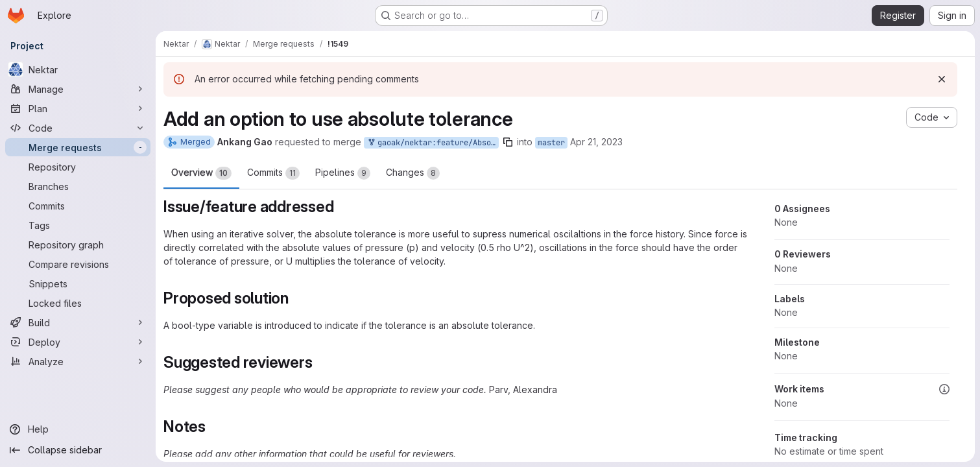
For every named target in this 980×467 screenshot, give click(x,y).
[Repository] (78, 167)
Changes (413, 173)
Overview (201, 173)
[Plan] (78, 108)
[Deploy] (78, 342)
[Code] (78, 128)
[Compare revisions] (78, 264)
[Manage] (78, 89)
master (551, 143)
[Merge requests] (78, 147)
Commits (273, 173)
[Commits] (78, 206)
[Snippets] (78, 283)
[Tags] (78, 225)
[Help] (78, 429)
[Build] (78, 322)
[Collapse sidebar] (78, 450)
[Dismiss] (942, 79)
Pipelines (343, 173)
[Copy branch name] (508, 142)
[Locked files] (78, 303)
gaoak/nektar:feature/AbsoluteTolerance (433, 143)
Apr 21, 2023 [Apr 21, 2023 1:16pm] (596, 142)
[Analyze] (78, 361)
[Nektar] (78, 69)
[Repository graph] (78, 245)
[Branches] (78, 186)
